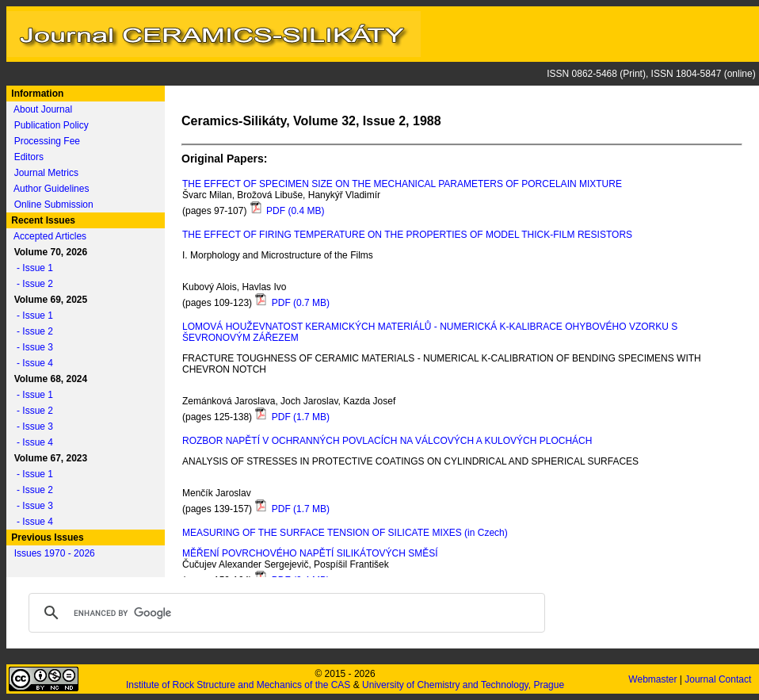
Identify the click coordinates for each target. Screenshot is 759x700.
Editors (29, 157)
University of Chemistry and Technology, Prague (463, 685)
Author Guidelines (51, 189)
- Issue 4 (31, 363)
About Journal (43, 109)
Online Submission (54, 205)
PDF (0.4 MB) (287, 211)
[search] (284, 613)
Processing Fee (47, 141)
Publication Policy (51, 125)
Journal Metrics (46, 173)
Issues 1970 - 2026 (55, 553)
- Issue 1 (31, 268)
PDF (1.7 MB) (292, 417)
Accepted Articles (50, 236)
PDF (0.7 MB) (292, 303)
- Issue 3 (31, 347)
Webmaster (654, 679)
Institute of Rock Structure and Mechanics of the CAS (238, 685)
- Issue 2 (31, 284)
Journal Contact (719, 679)
